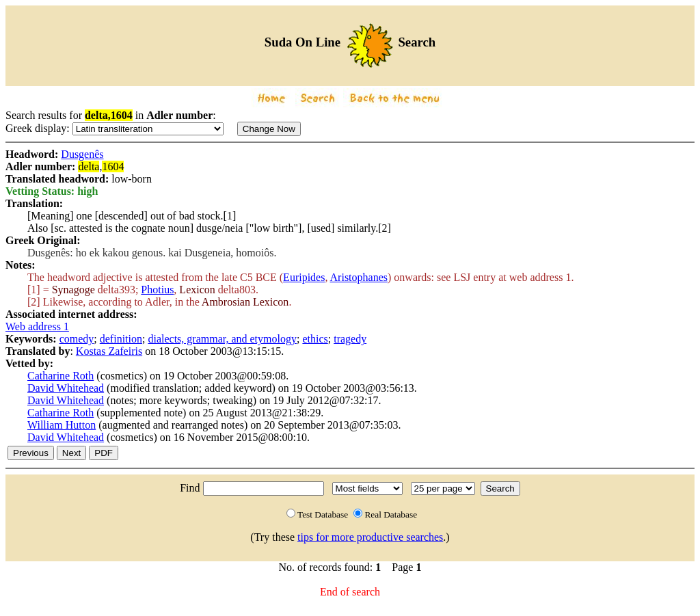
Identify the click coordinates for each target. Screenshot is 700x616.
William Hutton (62, 425)
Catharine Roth (60, 376)
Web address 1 (37, 326)
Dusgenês (82, 154)
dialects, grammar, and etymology (222, 339)
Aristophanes (359, 277)
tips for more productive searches (370, 537)
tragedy (350, 339)
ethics (315, 339)
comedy (77, 339)
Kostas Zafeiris (109, 351)
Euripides (304, 277)
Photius (157, 290)
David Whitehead (66, 388)
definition (121, 339)
